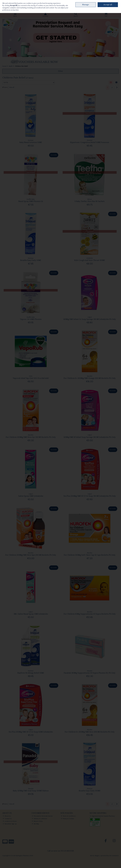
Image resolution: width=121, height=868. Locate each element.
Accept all (108, 5)
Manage (86, 5)
